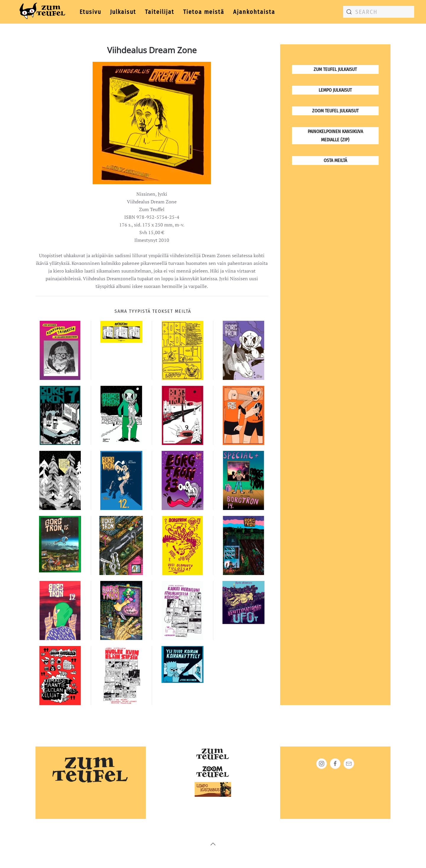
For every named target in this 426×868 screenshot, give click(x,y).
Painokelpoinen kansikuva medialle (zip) (335, 136)
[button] (213, 844)
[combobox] (379, 12)
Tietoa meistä (204, 12)
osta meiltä (335, 160)
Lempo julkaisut (335, 90)
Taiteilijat (160, 12)
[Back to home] (41, 12)
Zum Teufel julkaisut (335, 69)
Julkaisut (123, 12)
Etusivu (90, 12)
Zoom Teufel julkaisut (335, 111)
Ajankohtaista (254, 12)
